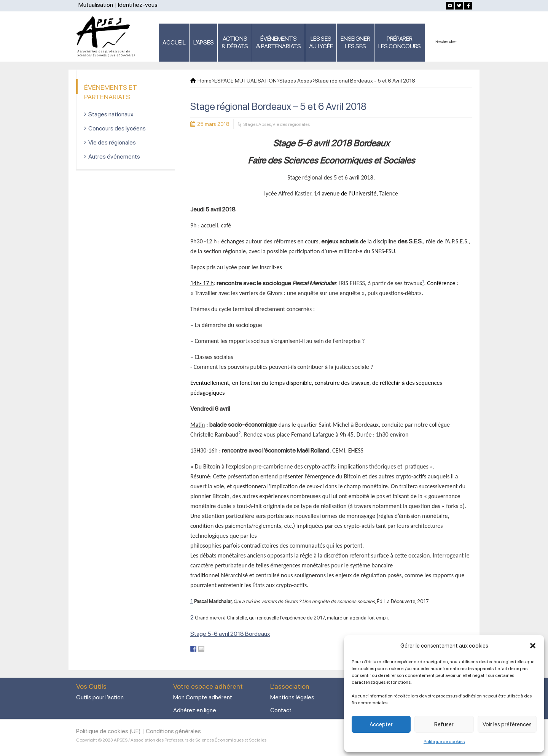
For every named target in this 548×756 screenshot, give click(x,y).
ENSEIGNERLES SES (355, 42)
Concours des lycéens (117, 128)
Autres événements (114, 156)
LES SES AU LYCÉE (321, 42)
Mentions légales (292, 697)
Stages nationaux (111, 114)
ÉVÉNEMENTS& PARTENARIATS (279, 42)
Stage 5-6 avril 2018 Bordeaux (230, 634)
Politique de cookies (444, 742)
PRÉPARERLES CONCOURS (400, 42)
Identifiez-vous (138, 5)
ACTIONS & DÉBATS (235, 42)
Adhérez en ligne (195, 710)
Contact (281, 710)
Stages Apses (257, 124)
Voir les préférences (507, 724)
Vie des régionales (291, 124)
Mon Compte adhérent (203, 697)
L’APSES (203, 42)
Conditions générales (173, 731)
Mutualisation (96, 5)
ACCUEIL (174, 42)
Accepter (381, 724)
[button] (533, 646)
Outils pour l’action (100, 697)
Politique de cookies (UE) (108, 731)
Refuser (444, 724)
